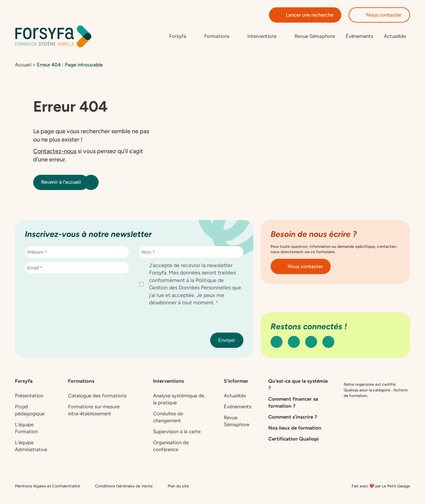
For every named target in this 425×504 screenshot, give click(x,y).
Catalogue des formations (97, 396)
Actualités (395, 36)
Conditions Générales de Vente (124, 486)
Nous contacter (379, 15)
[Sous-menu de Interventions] (266, 36)
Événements (359, 36)
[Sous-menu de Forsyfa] (181, 36)
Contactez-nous (55, 151)
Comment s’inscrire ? (293, 417)
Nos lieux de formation (295, 428)
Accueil (23, 65)
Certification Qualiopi (294, 439)
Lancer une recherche (305, 15)
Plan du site (178, 486)
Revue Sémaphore (315, 36)
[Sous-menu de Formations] (220, 36)
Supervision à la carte (177, 432)
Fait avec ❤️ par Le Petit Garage (381, 486)
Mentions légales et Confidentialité (47, 486)
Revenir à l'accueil (65, 182)
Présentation (29, 396)
